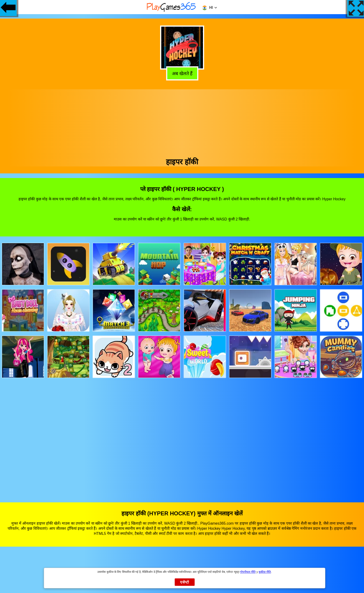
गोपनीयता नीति (248, 572)
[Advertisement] (182, 122)
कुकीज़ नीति (265, 572)
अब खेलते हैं (181, 73)
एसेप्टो (185, 582)
